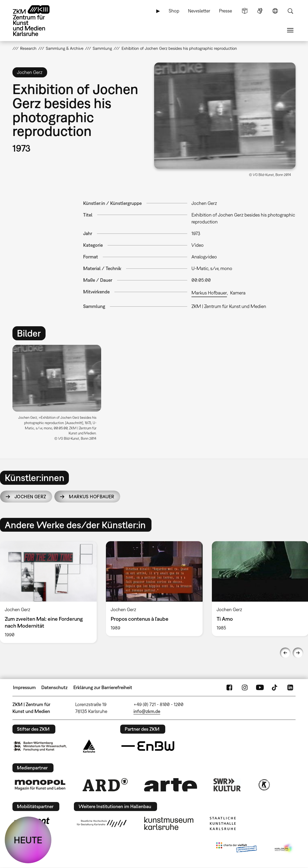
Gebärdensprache (260, 11)
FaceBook (229, 688)
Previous (285, 653)
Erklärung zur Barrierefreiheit (103, 687)
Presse (226, 11)
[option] (59, 395)
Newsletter (199, 11)
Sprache (275, 11)
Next (298, 653)
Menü (290, 30)
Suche (290, 11)
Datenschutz (54, 687)
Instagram (245, 688)
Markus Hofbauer (209, 293)
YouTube (260, 688)
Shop (174, 11)
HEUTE (28, 840)
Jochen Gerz (30, 497)
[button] (225, 116)
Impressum (24, 687)
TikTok (275, 688)
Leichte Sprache (245, 11)
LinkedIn (290, 688)
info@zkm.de (147, 711)
